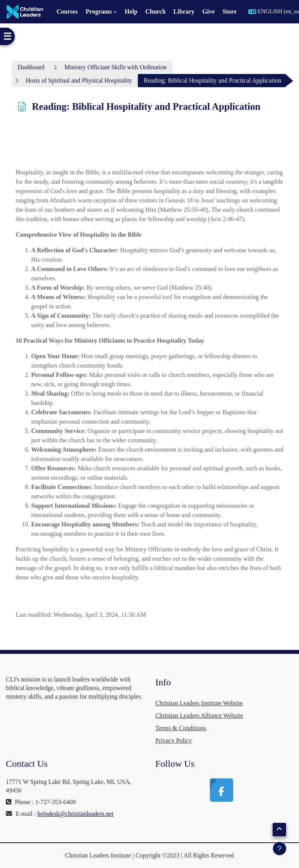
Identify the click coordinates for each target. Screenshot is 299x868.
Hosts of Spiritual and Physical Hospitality (79, 80)
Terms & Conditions (181, 728)
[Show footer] (280, 849)
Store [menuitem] (230, 11)
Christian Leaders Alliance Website (199, 716)
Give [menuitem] (209, 11)
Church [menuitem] (155, 11)
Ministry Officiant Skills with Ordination (115, 67)
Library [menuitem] (184, 11)
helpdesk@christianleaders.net (76, 814)
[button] (279, 830)
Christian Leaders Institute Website (199, 703)
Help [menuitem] (131, 11)
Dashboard (31, 67)
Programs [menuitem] (99, 11)
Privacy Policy (174, 740)
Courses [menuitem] (67, 11)
